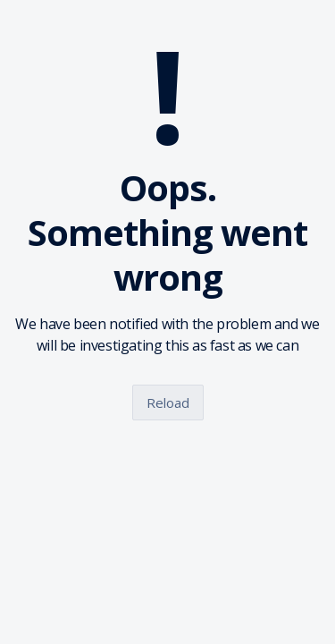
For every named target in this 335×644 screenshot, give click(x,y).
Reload (168, 402)
